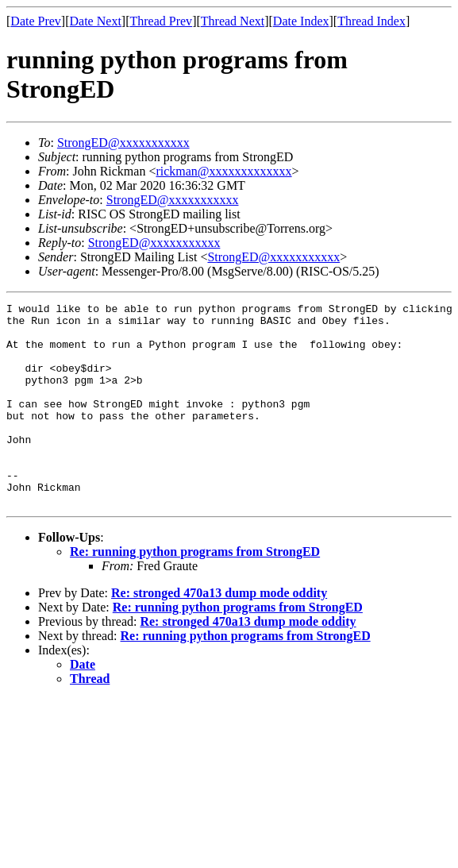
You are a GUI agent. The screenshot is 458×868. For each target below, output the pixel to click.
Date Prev (36, 21)
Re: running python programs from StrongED (195, 592)
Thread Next (233, 21)
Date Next (96, 21)
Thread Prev (161, 21)
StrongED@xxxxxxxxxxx (123, 143)
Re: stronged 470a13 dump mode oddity (219, 633)
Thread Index (371, 21)
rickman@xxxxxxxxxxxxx (223, 171)
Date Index (301, 21)
